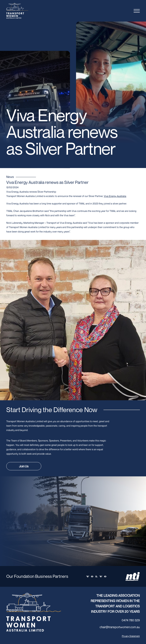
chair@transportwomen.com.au (120, 627)
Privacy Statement (131, 636)
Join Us (24, 466)
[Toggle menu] (137, 11)
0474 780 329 (131, 620)
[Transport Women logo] (25, 11)
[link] (115, 196)
